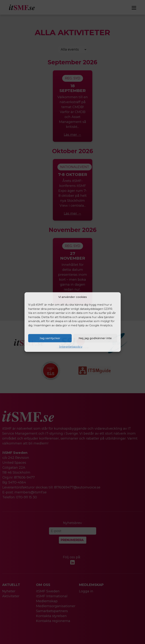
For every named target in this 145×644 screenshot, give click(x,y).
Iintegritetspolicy (71, 347)
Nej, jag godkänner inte (95, 338)
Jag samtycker (50, 338)
